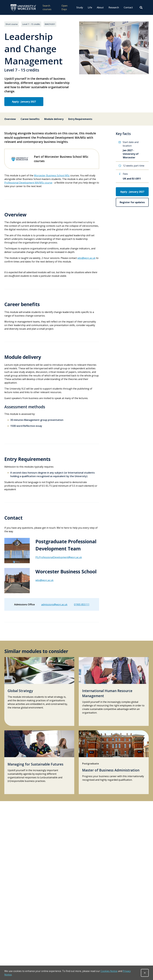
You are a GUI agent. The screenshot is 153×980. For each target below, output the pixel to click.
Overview (10, 119)
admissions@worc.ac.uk (54, 604)
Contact (128, 7)
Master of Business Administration (111, 770)
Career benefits (30, 119)
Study (80, 7)
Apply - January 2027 (22, 102)
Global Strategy (20, 691)
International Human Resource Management (107, 693)
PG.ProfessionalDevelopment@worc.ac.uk (59, 557)
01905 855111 (82, 604)
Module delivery (54, 119)
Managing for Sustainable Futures (35, 764)
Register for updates (132, 202)
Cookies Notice (109, 971)
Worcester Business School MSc (52, 175)
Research (114, 7)
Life (90, 7)
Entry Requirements (80, 119)
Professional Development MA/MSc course (28, 183)
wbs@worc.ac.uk (86, 258)
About (100, 7)
